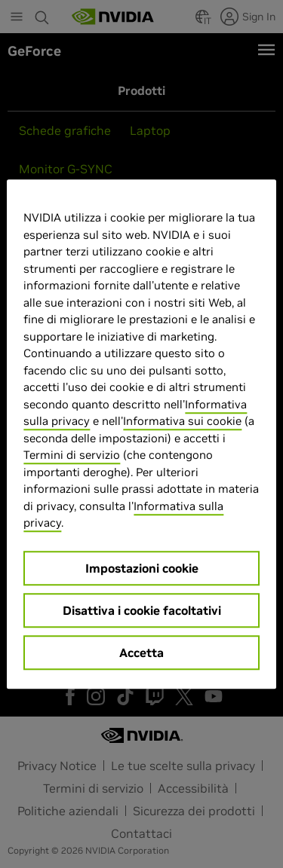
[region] (141, 434)
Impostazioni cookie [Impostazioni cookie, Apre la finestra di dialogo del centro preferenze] (142, 568)
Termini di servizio (72, 455)
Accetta (141, 653)
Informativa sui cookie (182, 421)
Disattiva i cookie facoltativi (142, 610)
